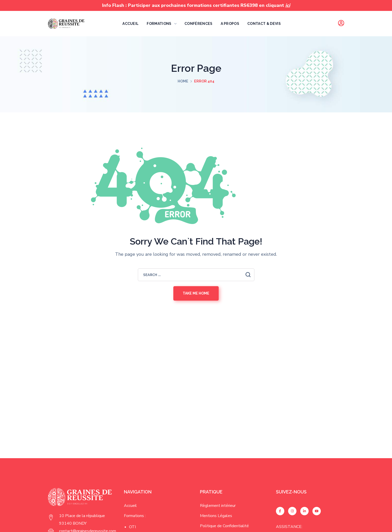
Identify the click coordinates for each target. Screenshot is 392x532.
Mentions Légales (216, 516)
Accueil (130, 506)
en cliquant (275, 5)
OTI (132, 527)
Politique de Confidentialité (224, 526)
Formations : (135, 516)
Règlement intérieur (218, 506)
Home (183, 81)
